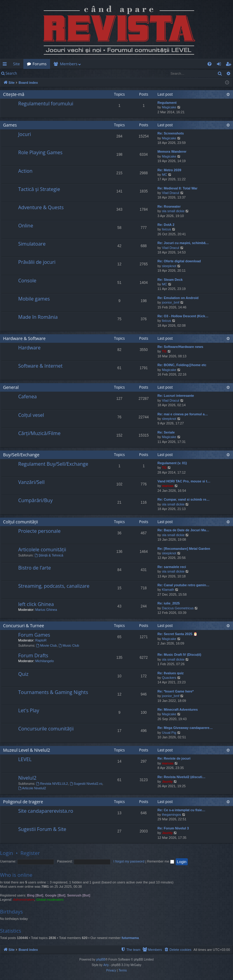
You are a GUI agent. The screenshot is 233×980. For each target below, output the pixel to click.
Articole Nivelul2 (32, 788)
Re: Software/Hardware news (180, 347)
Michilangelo (44, 661)
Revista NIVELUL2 (52, 784)
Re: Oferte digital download (179, 261)
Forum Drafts (33, 655)
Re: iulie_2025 (169, 603)
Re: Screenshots (171, 133)
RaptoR (41, 640)
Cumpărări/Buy (35, 500)
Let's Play (29, 710)
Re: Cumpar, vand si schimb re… (184, 499)
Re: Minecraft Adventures (178, 709)
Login (30, 73)
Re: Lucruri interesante (176, 396)
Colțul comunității (20, 522)
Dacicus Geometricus (178, 608)
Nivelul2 (27, 778)
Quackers (169, 678)
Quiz (23, 674)
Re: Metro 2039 (169, 170)
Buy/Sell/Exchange (21, 455)
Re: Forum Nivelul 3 (173, 828)
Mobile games (34, 299)
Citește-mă (14, 94)
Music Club (69, 645)
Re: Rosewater (169, 206)
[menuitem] (115, 64)
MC (165, 175)
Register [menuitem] (230, 65)
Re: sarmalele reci (172, 567)
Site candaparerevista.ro (46, 811)
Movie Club (46, 645)
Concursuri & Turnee (24, 626)
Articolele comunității (42, 550)
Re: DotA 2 (166, 225)
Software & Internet (40, 366)
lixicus (167, 229)
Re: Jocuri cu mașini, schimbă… (183, 243)
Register (51, 73)
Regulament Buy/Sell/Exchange (53, 464)
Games (10, 125)
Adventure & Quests (41, 207)
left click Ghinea (36, 604)
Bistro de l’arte (35, 568)
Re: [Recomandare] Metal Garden (184, 549)
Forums (39, 64)
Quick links (6, 65)
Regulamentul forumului (46, 104)
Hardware (29, 348)
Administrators (24, 900)
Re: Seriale (166, 432)
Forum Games (34, 635)
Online (26, 226)
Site (16, 64)
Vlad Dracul (171, 193)
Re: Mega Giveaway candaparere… (185, 728)
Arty (106, 965)
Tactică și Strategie (39, 189)
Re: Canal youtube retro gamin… (183, 585)
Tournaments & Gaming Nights (53, 692)
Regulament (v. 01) (172, 463)
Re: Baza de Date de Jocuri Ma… (183, 530)
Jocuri (25, 134)
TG (164, 351)
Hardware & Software (24, 338)
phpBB (101, 960)
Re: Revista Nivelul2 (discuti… (181, 777)
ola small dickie (173, 211)
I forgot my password (129, 861)
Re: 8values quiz (171, 673)
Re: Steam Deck (170, 280)
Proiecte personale (39, 531)
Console (27, 281)
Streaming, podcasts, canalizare (54, 586)
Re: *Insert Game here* (176, 691)
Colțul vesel (31, 415)
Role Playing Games (40, 152)
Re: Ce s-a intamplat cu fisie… (181, 810)
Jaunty (167, 781)
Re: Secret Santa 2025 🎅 (177, 634)
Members (69, 64)
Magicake (169, 107)
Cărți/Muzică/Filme (39, 433)
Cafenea (27, 396)
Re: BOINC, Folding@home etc (182, 365)
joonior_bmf (171, 302)
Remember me (161, 861)
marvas (168, 486)
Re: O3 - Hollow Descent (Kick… (183, 316)
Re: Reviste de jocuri (174, 758)
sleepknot (169, 266)
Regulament (167, 103)
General (11, 387)
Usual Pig (169, 733)
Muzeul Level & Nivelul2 (27, 750)
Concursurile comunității (46, 729)
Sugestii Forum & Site (42, 829)
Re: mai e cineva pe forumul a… (183, 414)
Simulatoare (32, 244)
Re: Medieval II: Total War (177, 188)
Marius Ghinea (46, 610)
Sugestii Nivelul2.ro (86, 784)
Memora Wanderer (172, 151)
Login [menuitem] (220, 65)
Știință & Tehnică (49, 555)
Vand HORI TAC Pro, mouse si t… (184, 481)
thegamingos (172, 815)
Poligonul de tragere (23, 802)
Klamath (168, 590)
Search (11, 73)
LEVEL (25, 759)
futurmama (130, 938)
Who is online (16, 875)
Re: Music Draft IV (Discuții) (179, 655)
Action (25, 171)
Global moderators (50, 900)
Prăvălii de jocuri (37, 262)
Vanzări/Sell (31, 482)
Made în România (38, 317)
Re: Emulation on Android (178, 298)
